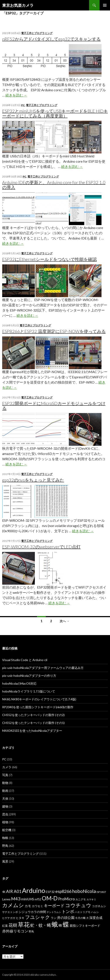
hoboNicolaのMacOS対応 (19, 683)
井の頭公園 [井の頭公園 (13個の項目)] (66, 918)
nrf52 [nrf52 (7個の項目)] (38, 899)
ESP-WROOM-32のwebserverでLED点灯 (41, 547)
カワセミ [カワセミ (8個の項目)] (37, 906)
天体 (5, 798)
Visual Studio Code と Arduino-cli (25, 660)
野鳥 (5, 846)
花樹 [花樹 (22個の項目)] (13, 925)
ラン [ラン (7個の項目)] (54, 918)
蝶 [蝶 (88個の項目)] (66, 924)
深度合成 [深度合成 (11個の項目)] (96, 918)
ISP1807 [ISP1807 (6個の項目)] (101, 892)
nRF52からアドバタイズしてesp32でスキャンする (51, 39)
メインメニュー (105, 5)
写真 (5, 775)
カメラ (7, 767)
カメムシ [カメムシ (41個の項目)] (13, 905)
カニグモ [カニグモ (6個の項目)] (81, 899)
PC (23, 105)
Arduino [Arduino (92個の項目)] (34, 890)
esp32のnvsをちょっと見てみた (33, 480)
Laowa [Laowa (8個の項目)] (6, 899)
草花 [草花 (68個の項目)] (24, 924)
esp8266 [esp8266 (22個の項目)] (63, 891)
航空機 (7, 830)
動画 (5, 791)
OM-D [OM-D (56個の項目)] (50, 898)
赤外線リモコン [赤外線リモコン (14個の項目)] (15, 931)
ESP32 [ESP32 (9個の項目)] (50, 892)
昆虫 (5, 814)
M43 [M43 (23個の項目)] (16, 899)
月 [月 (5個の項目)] (87, 918)
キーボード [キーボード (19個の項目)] (54, 905)
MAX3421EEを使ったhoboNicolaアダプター (32, 731)
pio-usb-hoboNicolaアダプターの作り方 (29, 676)
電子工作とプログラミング (37, 33)
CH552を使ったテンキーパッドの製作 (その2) (33, 715)
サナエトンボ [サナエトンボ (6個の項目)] (10, 912)
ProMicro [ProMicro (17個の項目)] (66, 899)
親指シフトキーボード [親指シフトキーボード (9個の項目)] (85, 926)
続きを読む (16, 95)
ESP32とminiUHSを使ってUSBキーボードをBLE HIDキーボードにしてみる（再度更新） (55, 113)
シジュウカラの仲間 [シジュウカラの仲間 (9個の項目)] (32, 912)
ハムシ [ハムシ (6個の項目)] (95, 912)
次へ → (65, 621)
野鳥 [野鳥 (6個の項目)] (31, 931)
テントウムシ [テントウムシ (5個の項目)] (54, 912)
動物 (5, 783)
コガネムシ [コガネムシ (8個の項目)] (99, 906)
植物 (5, 822)
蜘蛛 (5, 838)
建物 (5, 806)
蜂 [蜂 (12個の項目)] (60, 925)
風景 (5, 861)
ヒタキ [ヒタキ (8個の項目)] (20, 918)
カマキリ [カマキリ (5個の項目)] (91, 899)
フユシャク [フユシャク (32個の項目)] (38, 917)
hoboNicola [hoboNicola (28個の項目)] (84, 891)
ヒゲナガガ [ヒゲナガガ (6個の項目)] (9, 918)
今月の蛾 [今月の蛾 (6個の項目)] (80, 918)
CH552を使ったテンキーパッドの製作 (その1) (33, 723)
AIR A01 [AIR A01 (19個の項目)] (14, 891)
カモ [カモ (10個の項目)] (28, 906)
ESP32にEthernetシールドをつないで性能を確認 (49, 259)
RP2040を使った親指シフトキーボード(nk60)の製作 (38, 707)
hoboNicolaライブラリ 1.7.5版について (29, 691)
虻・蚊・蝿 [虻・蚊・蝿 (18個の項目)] (41, 925)
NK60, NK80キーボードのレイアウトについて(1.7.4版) (39, 699)
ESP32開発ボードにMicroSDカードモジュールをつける (54, 406)
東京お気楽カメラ (18, 5)
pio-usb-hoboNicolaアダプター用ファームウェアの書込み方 (43, 668)
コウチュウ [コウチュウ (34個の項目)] (78, 905)
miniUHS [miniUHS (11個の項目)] (28, 899)
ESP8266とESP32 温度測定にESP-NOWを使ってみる (54, 331)
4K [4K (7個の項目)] (4, 892)
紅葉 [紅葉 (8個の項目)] (5, 926)
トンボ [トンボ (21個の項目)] (68, 911)
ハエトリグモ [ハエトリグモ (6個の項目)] (83, 912)
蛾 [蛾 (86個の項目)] (55, 924)
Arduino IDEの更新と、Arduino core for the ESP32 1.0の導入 (54, 185)
